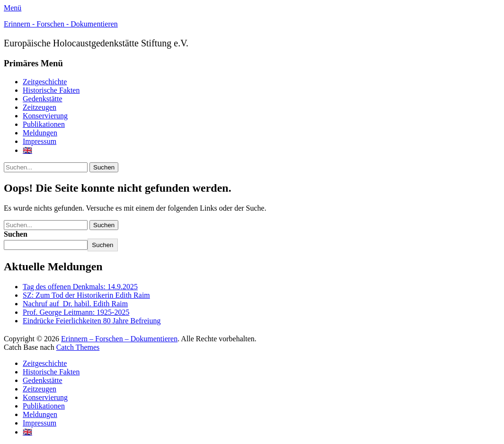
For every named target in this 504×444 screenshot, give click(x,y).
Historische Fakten (51, 90)
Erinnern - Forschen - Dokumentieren (61, 24)
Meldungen (40, 133)
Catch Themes (78, 347)
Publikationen (44, 124)
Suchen (16, 234)
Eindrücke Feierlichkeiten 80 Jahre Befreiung (92, 321)
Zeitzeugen (40, 107)
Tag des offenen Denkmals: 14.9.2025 (80, 287)
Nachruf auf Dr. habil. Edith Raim (75, 304)
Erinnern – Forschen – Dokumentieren (119, 339)
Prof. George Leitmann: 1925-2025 (76, 312)
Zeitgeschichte (45, 82)
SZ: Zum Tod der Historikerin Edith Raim (86, 295)
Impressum (40, 141)
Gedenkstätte (43, 99)
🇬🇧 (27, 150)
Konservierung (45, 116)
